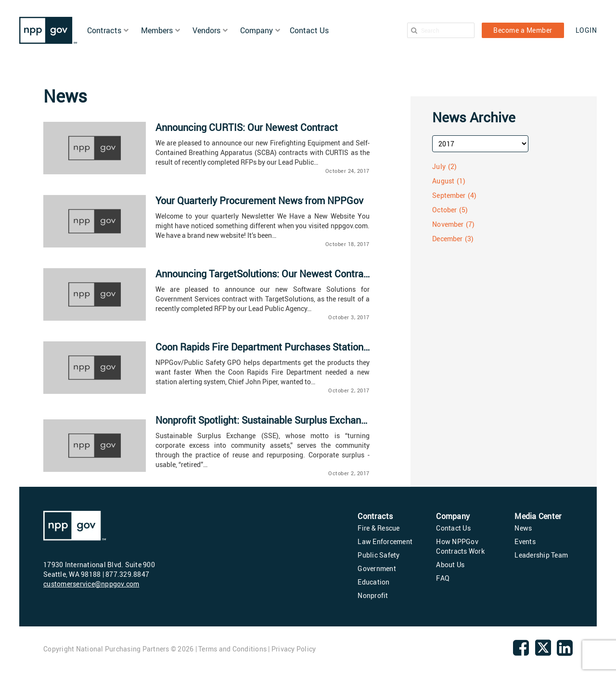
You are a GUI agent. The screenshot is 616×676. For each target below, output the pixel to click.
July (439, 166)
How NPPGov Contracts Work (460, 546)
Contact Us (453, 528)
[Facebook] (521, 652)
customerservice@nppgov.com (91, 584)
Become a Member (523, 30)
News (523, 528)
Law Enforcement (385, 541)
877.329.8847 (127, 574)
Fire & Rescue (379, 528)
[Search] (414, 30)
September (449, 195)
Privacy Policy (294, 649)
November (448, 224)
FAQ (443, 578)
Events (525, 541)
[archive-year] (480, 144)
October (444, 210)
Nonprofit (373, 595)
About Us (450, 565)
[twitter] (543, 654)
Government (377, 568)
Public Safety (379, 555)
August (443, 181)
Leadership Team (541, 555)
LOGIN (586, 30)
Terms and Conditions (232, 649)
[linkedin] (565, 652)
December (447, 239)
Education (373, 582)
